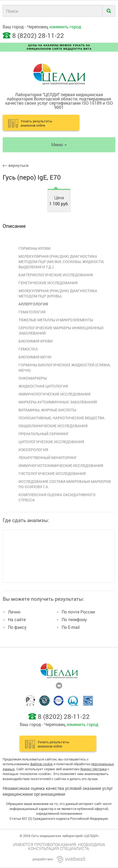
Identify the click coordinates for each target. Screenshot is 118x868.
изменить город (65, 27)
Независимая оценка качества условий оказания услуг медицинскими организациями (58, 791)
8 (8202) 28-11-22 (38, 35)
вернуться (16, 165)
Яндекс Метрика (93, 769)
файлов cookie (41, 764)
